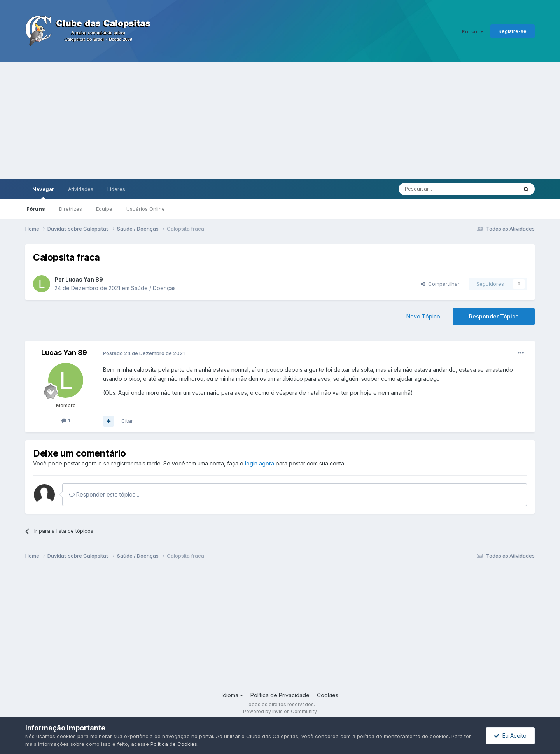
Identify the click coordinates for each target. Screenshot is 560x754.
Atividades (81, 189)
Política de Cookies (174, 744)
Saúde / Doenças (153, 288)
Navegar (43, 192)
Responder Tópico (494, 316)
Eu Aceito (510, 736)
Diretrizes (71, 209)
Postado (144, 353)
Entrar (472, 31)
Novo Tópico (423, 316)
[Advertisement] (280, 121)
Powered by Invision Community (280, 711)
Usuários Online (146, 209)
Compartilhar (440, 284)
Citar (127, 421)
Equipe (104, 209)
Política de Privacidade (280, 695)
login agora (260, 463)
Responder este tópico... (104, 494)
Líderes (116, 189)
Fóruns (36, 209)
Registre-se (513, 31)
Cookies (328, 695)
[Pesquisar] (437, 189)
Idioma (232, 695)
